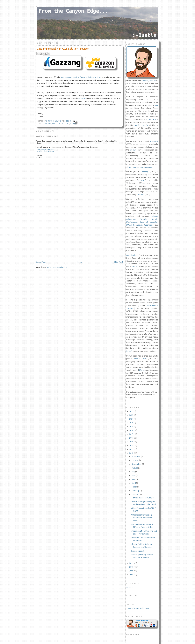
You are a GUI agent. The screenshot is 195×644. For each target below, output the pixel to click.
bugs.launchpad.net (45, 149)
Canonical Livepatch (149, 222)
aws (54, 124)
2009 (132, 571)
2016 (132, 438)
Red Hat (152, 119)
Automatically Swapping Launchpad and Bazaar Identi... (142, 518)
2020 (132, 423)
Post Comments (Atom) (57, 267)
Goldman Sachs (140, 359)
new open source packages (140, 167)
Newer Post (41, 262)
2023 (132, 415)
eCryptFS (142, 180)
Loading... (130, 587)
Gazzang (144, 172)
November (136, 456)
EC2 (58, 124)
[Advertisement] (57, 240)
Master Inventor (142, 125)
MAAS (129, 225)
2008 (132, 575)
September (137, 464)
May (134, 479)
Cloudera (141, 194)
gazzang (65, 124)
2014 (132, 445)
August (135, 468)
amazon (47, 124)
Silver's (129, 351)
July (133, 472)
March (134, 487)
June (134, 475)
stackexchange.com (45, 151)
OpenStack (138, 225)
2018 (132, 430)
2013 (132, 449)
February (136, 491)
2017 (132, 434)
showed (81, 98)
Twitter (145, 81)
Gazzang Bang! (137, 551)
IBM (157, 105)
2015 (132, 442)
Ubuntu (74, 124)
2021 (132, 419)
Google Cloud (132, 255)
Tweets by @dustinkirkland (138, 608)
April (134, 483)
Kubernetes (149, 225)
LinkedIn (153, 81)
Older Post (118, 262)
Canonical (154, 141)
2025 (132, 411)
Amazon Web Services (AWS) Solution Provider (81, 77)
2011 (132, 563)
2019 (132, 426)
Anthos (135, 267)
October (135, 460)
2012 (132, 453)
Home (80, 262)
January (135, 494)
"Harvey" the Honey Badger (143, 498)
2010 (132, 567)
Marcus (142, 370)
